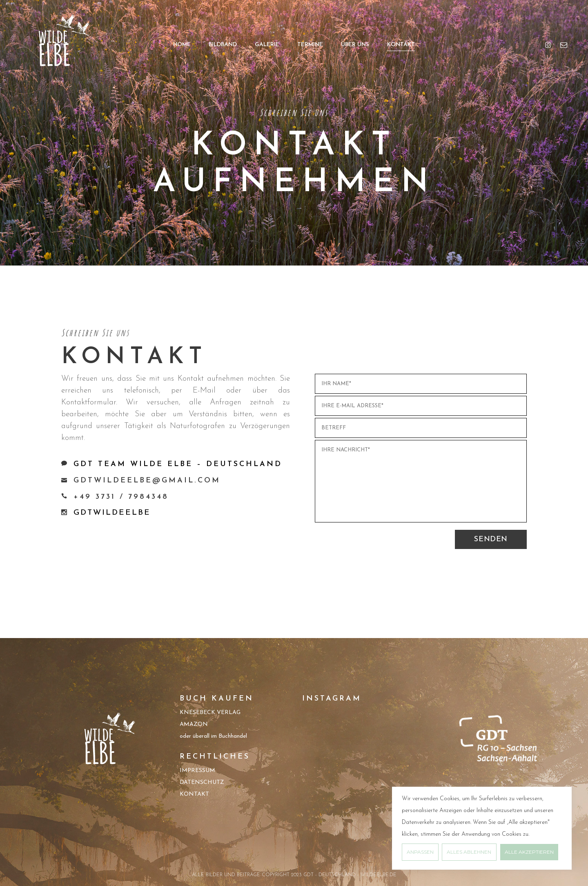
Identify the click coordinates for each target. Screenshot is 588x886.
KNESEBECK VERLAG (210, 713)
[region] (482, 828)
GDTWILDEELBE (112, 513)
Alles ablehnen (469, 852)
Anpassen (420, 852)
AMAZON (194, 724)
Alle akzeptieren (529, 852)
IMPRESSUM (197, 771)
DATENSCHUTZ (202, 782)
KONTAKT (194, 794)
